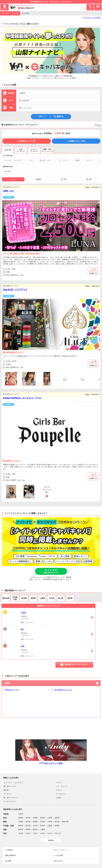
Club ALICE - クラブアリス (15, 290)
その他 (58, 774)
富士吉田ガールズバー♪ (12, 461)
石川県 (35, 802)
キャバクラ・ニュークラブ (13, 160)
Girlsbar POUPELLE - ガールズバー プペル (22, 398)
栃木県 (28, 798)
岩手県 (28, 794)
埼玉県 (42, 798)
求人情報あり (9, 197)
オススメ (13, 179)
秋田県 (42, 794)
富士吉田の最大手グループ (13, 352)
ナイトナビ (51, 571)
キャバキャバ (6, 13)
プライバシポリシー (61, 826)
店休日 (4, 272)
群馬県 (35, 798)
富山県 (28, 802)
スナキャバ (8, 770)
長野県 (57, 802)
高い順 (89, 179)
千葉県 (50, 798)
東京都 (57, 798)
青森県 (21, 794)
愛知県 (35, 806)
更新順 (38, 179)
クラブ (31, 160)
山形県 (50, 794)
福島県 (57, 794)
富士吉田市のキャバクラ (63, 690)
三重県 (42, 806)
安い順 (64, 179)
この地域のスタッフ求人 (76, 141)
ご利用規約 (9, 826)
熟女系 (77, 160)
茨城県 (21, 798)
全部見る (51, 817)
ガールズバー (61, 770)
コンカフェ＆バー (10, 778)
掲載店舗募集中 (11, 832)
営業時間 (4, 269)
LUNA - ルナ (8, 191)
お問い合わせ (58, 837)
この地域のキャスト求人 (27, 141)
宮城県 (35, 794)
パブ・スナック (63, 160)
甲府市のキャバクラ (12, 690)
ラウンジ (89, 160)
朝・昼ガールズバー (11, 774)
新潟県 (21, 802)
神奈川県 (65, 798)
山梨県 (16, 13)
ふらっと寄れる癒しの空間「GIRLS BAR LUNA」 (22, 254)
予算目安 (4, 275)
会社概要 (8, 837)
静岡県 (28, 806)
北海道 (21, 790)
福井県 (42, 802)
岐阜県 (21, 806)
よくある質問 (58, 832)
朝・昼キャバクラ (46, 160)
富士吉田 (7, 171)
